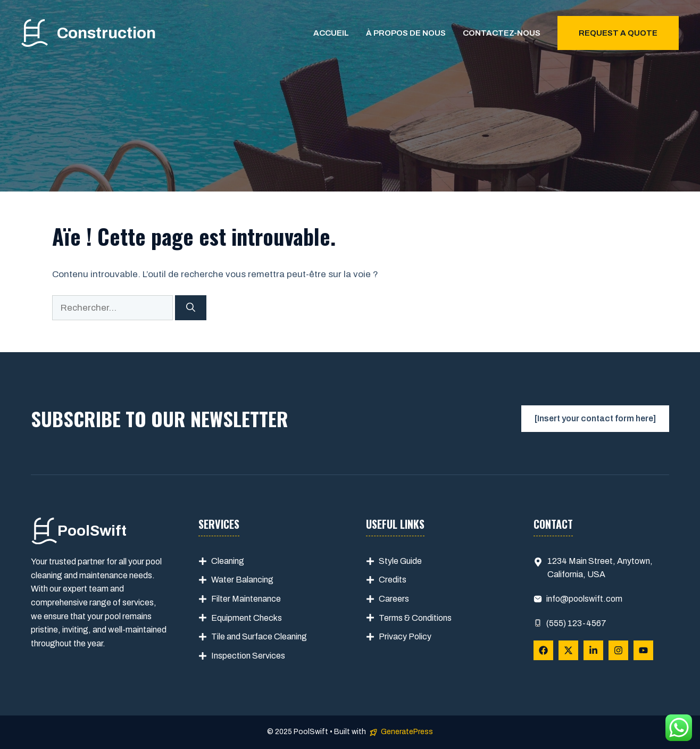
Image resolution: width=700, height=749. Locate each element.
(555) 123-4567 (576, 623)
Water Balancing (242, 580)
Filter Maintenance (246, 599)
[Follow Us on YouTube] (643, 650)
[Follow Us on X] (568, 650)
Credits (393, 580)
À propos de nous (406, 33)
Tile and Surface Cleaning (259, 636)
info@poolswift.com (584, 599)
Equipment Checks (247, 618)
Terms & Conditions (415, 618)
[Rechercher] (191, 308)
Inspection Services (248, 656)
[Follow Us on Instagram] (618, 650)
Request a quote (618, 33)
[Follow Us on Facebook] (543, 650)
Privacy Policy (405, 636)
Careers (394, 599)
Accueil (331, 33)
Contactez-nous (502, 33)
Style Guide (400, 561)
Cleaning (228, 561)
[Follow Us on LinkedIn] (593, 650)
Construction (106, 33)
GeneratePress (407, 732)
